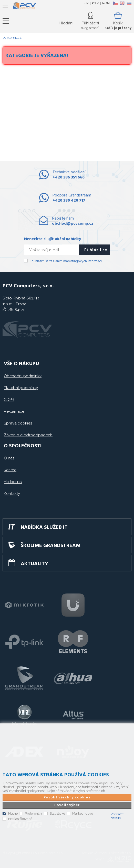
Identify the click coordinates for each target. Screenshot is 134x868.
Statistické (57, 813)
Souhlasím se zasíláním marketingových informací (66, 261)
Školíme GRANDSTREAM (51, 546)
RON (106, 3)
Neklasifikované (20, 819)
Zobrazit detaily (117, 816)
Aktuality (34, 564)
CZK (95, 3)
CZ (115, 3)
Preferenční (34, 813)
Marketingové (83, 813)
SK (129, 3)
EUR (85, 3)
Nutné (13, 813)
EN (122, 3)
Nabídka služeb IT (44, 527)
